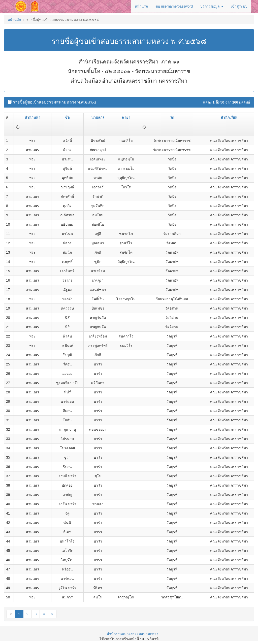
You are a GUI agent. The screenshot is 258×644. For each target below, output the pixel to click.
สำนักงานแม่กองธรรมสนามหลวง (133, 634)
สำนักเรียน (229, 117)
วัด (172, 117)
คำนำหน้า (33, 117)
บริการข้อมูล (212, 6)
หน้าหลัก (14, 20)
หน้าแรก (141, 6)
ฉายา (126, 117)
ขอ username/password (174, 6)
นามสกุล (98, 117)
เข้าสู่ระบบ (239, 6)
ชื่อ (67, 117)
